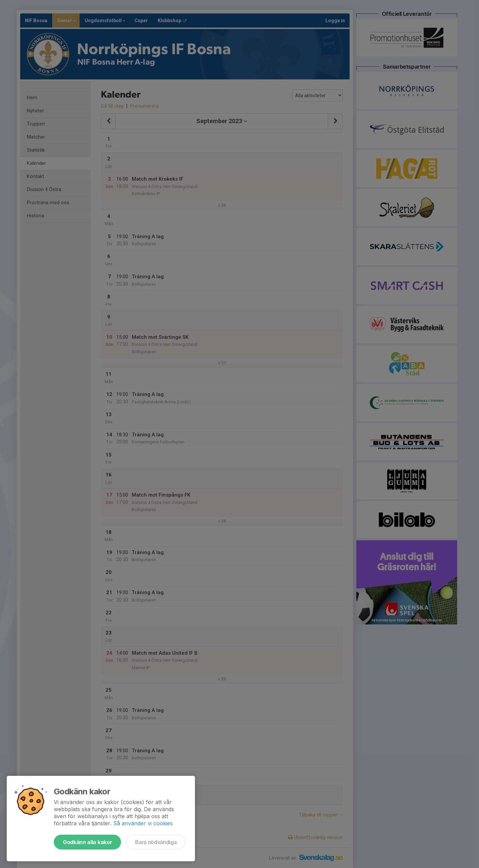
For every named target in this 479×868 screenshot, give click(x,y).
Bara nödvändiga (156, 842)
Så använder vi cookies (143, 823)
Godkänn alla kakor (87, 842)
